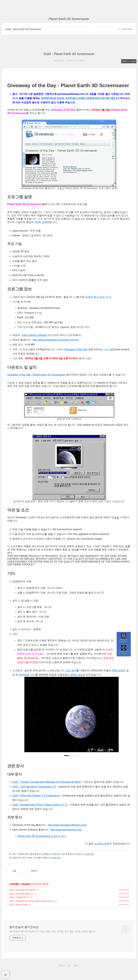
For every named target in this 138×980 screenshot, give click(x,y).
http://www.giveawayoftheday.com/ (67, 825)
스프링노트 (100, 844)
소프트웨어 (14, 884)
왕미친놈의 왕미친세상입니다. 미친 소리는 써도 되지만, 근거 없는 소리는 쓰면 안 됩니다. (53, 931)
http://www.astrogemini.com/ (66, 830)
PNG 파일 (117, 670)
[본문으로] (90, 854)
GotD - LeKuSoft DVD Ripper (22, 890)
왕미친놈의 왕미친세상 (24, 927)
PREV (61, 965)
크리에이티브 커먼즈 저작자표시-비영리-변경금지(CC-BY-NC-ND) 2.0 (80, 98)
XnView (23, 675)
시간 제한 (109, 349)
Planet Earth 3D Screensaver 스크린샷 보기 (42, 836)
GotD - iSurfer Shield (18, 904)
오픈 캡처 (71, 670)
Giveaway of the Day (76, 349)
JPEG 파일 (77, 675)
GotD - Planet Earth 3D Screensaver (23, 29)
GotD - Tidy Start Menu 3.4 (21, 893)
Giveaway (26, 884)
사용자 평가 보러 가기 (98, 297)
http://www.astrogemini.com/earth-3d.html (56, 340)
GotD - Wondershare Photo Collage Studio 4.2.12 (40, 805)
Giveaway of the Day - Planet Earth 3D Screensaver (36, 375)
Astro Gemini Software (34, 335)
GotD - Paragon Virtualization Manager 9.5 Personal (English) (47, 782)
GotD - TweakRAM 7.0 (19, 897)
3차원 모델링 (42, 222)
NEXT (76, 965)
